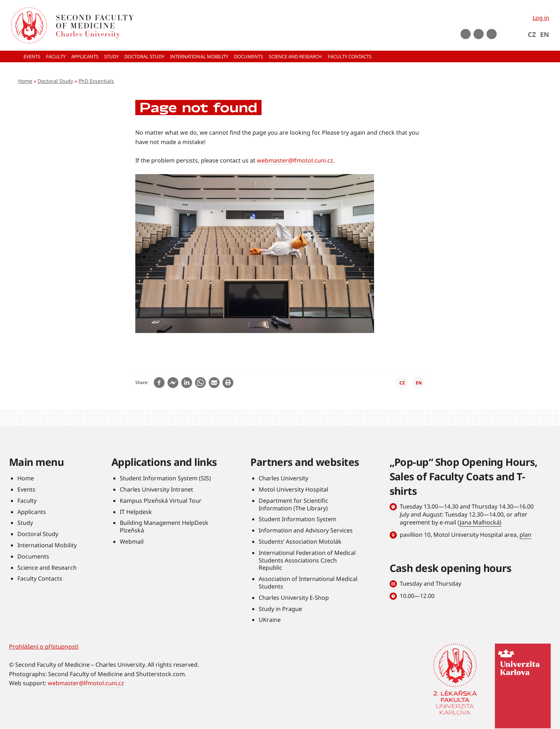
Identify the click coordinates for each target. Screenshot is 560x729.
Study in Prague (280, 609)
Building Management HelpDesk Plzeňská (164, 526)
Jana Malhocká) (481, 522)
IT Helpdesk (136, 512)
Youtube (466, 34)
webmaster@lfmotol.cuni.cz (295, 160)
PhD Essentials (96, 81)
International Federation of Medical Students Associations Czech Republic (307, 560)
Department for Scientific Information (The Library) (293, 504)
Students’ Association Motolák (300, 542)
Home (25, 81)
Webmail (132, 542)
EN (545, 34)
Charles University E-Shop (294, 598)
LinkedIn (492, 34)
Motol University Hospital (293, 489)
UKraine (270, 620)
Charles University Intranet (156, 489)
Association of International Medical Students (308, 583)
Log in (541, 18)
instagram (479, 34)
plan (525, 535)
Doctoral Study (55, 81)
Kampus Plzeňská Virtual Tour (161, 501)
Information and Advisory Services (306, 530)
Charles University (283, 478)
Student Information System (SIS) (165, 478)
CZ (532, 34)
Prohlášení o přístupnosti (44, 646)
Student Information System (298, 519)
